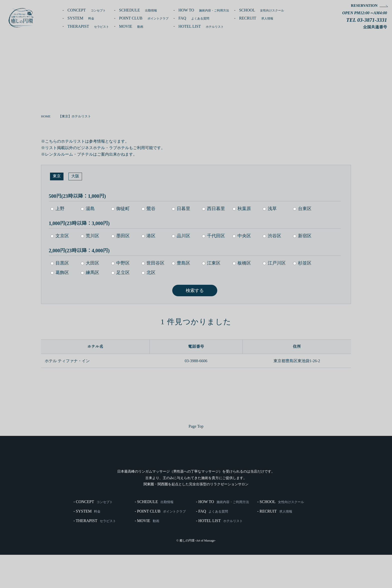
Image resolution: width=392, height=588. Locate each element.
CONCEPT (88, 10)
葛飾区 (60, 272)
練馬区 (90, 272)
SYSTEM (82, 18)
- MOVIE (147, 554)
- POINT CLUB (160, 544)
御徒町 (121, 208)
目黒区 (60, 263)
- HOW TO (222, 534)
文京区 (60, 236)
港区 (149, 236)
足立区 (121, 272)
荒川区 (90, 236)
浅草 (271, 208)
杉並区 (303, 263)
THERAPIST (90, 26)
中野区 (121, 263)
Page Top (196, 425)
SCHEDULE (142, 10)
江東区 (212, 263)
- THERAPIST (95, 554)
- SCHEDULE (154, 534)
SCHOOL (269, 10)
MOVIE (134, 26)
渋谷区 (273, 236)
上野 (57, 208)
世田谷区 (153, 263)
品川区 (181, 236)
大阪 (75, 176)
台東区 (303, 208)
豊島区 (181, 263)
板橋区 (242, 263)
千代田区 (214, 236)
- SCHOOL (281, 534)
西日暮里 (214, 208)
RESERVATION (363, 6)
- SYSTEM (87, 544)
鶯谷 (149, 208)
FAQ (200, 18)
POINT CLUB (148, 18)
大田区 (90, 263)
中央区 (242, 236)
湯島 (88, 208)
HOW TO (210, 10)
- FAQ (212, 544)
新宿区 (303, 236)
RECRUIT (264, 18)
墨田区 (121, 236)
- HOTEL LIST (219, 554)
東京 (57, 176)
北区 (149, 272)
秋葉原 (242, 208)
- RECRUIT (275, 544)
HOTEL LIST (208, 26)
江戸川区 (275, 263)
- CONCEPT (93, 534)
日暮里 (181, 208)
